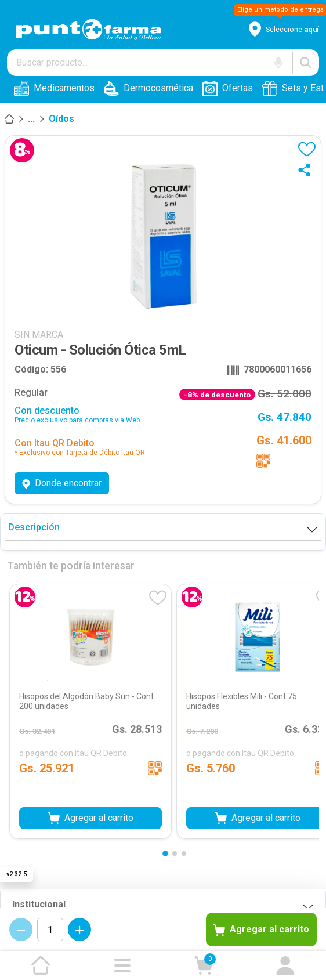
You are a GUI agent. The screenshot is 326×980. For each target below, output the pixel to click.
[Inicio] (9, 119)
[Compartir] (307, 170)
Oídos (61, 119)
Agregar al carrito (261, 930)
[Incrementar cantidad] (79, 930)
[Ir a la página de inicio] (41, 965)
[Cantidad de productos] (50, 930)
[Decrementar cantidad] (21, 930)
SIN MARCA (39, 334)
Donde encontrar (62, 483)
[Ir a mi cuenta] (285, 965)
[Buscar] (306, 63)
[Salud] (31, 119)
